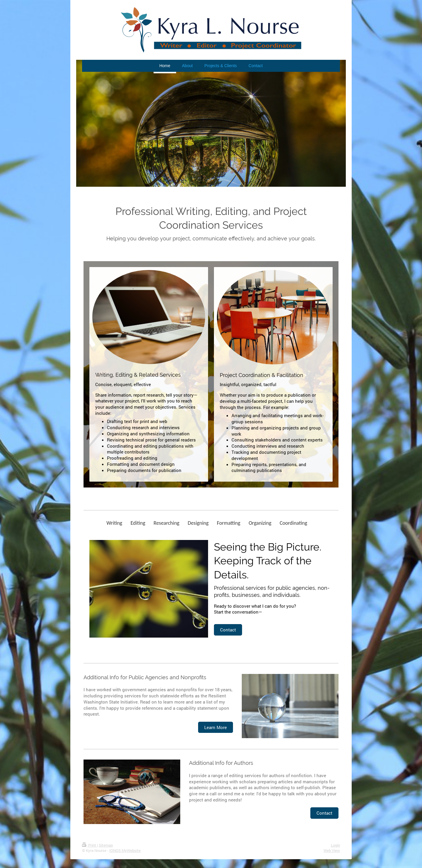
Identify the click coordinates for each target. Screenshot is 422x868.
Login (335, 845)
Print (90, 845)
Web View (332, 850)
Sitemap (106, 845)
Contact (228, 630)
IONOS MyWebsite (125, 850)
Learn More (216, 727)
